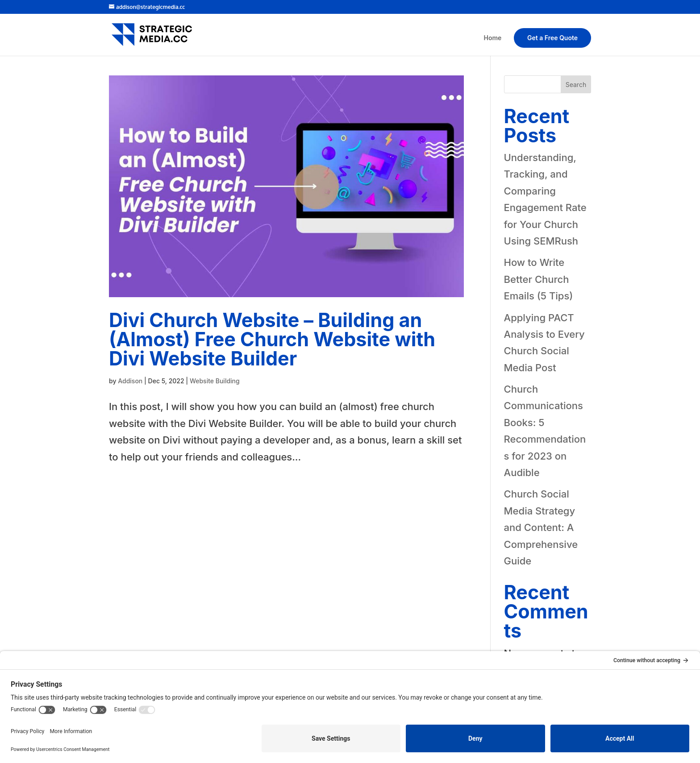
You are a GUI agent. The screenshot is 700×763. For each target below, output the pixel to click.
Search (576, 85)
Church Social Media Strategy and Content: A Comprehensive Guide (541, 527)
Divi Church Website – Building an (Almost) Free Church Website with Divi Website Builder (272, 339)
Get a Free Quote (552, 38)
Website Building (215, 381)
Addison (130, 381)
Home (493, 38)
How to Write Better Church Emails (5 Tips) (539, 279)
